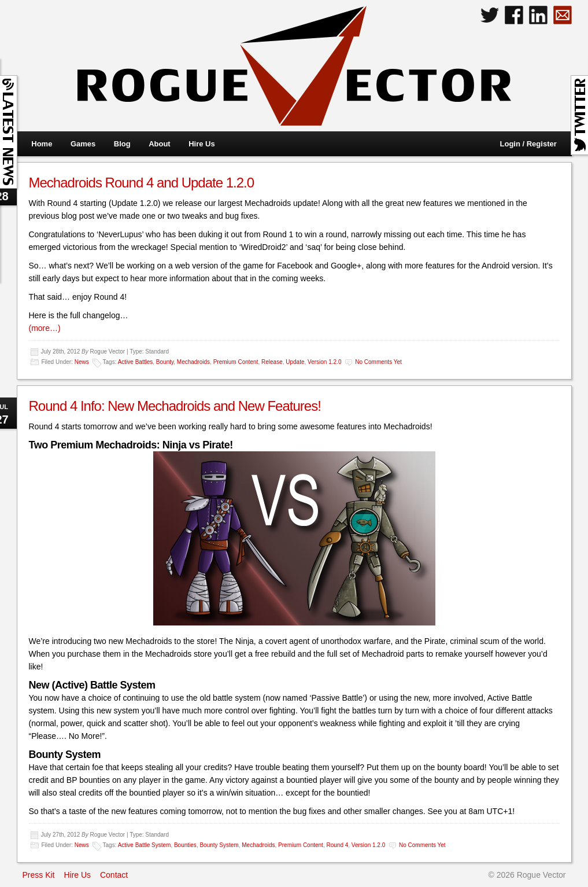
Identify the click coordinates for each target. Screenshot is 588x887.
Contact (114, 875)
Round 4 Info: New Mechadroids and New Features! (175, 406)
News (82, 362)
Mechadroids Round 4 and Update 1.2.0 (142, 183)
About (160, 144)
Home (42, 144)
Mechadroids (193, 362)
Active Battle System (145, 845)
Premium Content (236, 362)
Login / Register (528, 144)
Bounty (165, 362)
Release (272, 362)
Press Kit (39, 875)
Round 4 (337, 845)
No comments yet (378, 362)
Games (83, 144)
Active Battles (136, 362)
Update (295, 362)
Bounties (185, 845)
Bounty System (219, 845)
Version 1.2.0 (324, 362)
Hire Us (202, 144)
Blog (122, 144)
